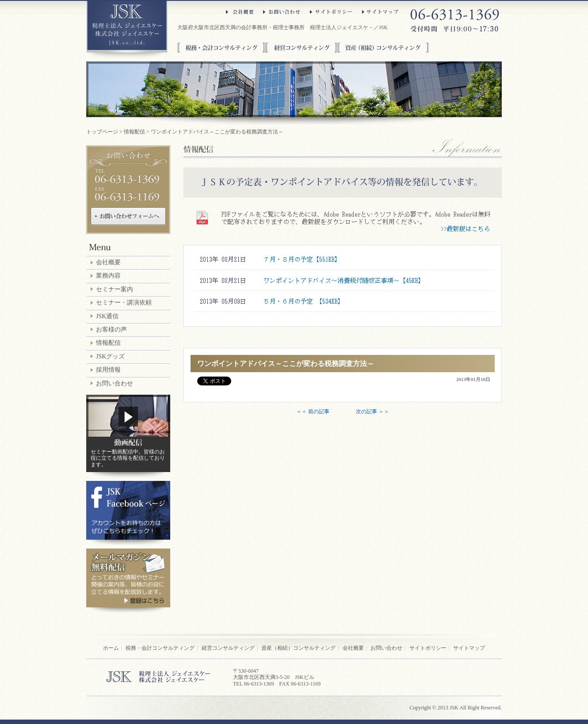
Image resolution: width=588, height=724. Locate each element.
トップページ (102, 132)
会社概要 (240, 12)
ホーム (111, 648)
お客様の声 (111, 330)
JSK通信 (107, 316)
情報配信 (134, 132)
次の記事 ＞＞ (372, 412)
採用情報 (108, 370)
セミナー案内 (115, 289)
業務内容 (108, 276)
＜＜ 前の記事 (313, 412)
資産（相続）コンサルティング (383, 48)
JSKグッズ (110, 356)
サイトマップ (380, 12)
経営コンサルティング (301, 48)
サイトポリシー (332, 12)
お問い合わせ (282, 12)
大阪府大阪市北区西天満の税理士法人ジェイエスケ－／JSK (127, 30)
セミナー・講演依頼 (124, 303)
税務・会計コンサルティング (221, 48)
